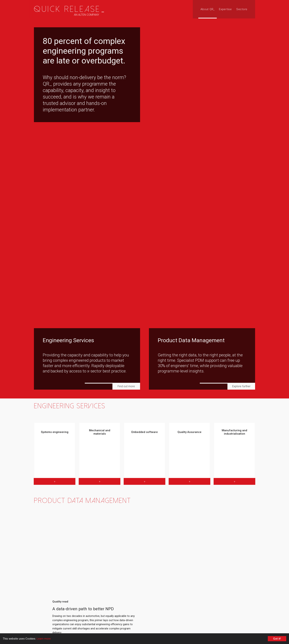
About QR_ (208, 9)
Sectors (242, 9)
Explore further (241, 386)
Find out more (126, 386)
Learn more (44, 639)
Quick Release (70, 9)
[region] (144, 199)
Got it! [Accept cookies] (277, 639)
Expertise (225, 9)
